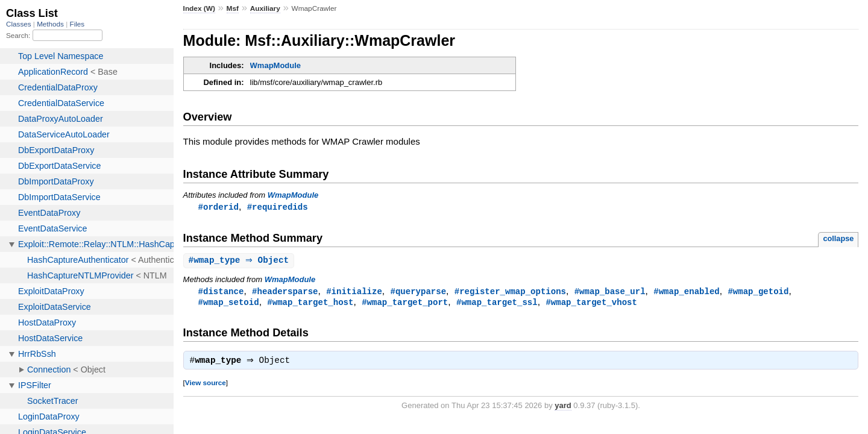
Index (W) (199, 8)
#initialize (354, 293)
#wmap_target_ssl (497, 304)
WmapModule (276, 65)
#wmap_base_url (610, 293)
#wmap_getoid (758, 293)
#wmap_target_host (310, 304)
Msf (233, 8)
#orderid (219, 207)
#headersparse (285, 293)
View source (206, 386)
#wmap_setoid (229, 304)
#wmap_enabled (686, 293)
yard (563, 409)
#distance (221, 293)
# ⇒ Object (241, 261)
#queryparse (418, 293)
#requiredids (278, 207)
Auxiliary (265, 8)
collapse (838, 239)
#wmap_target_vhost (591, 304)
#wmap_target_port (405, 304)
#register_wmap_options (510, 293)
